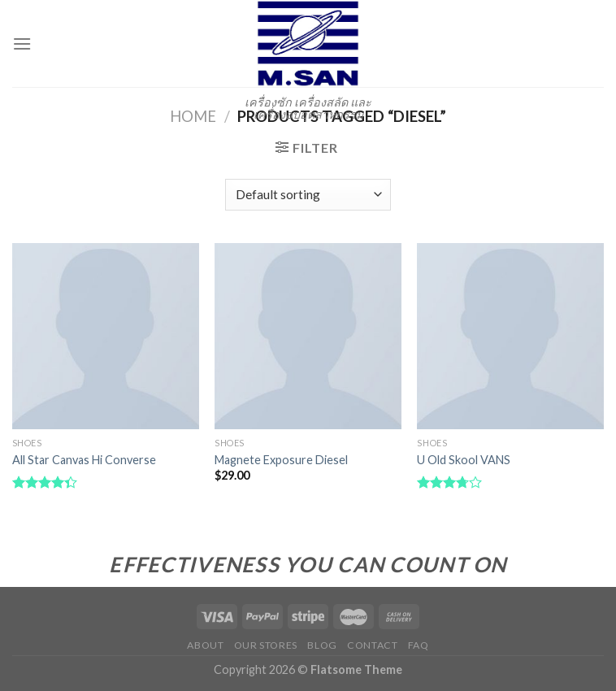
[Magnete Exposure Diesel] (308, 337)
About (205, 645)
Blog (322, 645)
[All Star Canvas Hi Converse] (106, 337)
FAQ (419, 645)
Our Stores (266, 645)
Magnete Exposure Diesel (281, 460)
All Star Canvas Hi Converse (84, 460)
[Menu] (22, 43)
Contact (372, 645)
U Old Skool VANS (464, 460)
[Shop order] (308, 195)
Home (193, 116)
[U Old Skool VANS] (510, 337)
